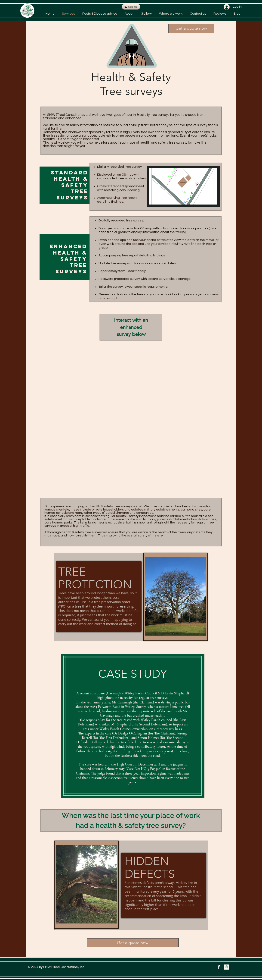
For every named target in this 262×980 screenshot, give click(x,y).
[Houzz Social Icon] (227, 967)
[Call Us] (131, 7)
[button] (191, 28)
